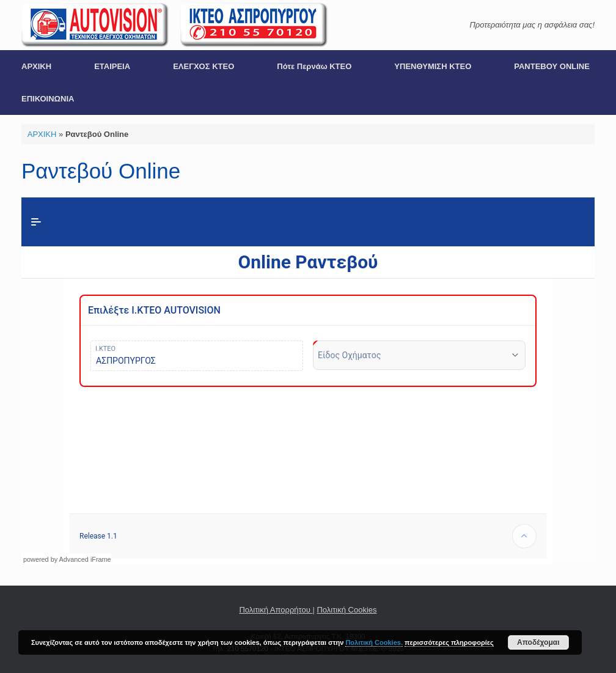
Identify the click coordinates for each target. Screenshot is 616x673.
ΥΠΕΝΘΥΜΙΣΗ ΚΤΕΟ (433, 66)
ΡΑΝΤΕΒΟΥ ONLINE (552, 66)
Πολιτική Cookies (346, 610)
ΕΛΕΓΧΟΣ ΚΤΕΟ (204, 66)
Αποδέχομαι (538, 642)
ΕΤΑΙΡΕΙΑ (112, 66)
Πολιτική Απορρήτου (276, 610)
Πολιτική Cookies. (374, 642)
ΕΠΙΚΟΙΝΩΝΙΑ (48, 99)
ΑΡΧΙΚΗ (36, 66)
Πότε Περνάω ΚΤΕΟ (314, 66)
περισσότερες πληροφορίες (449, 642)
